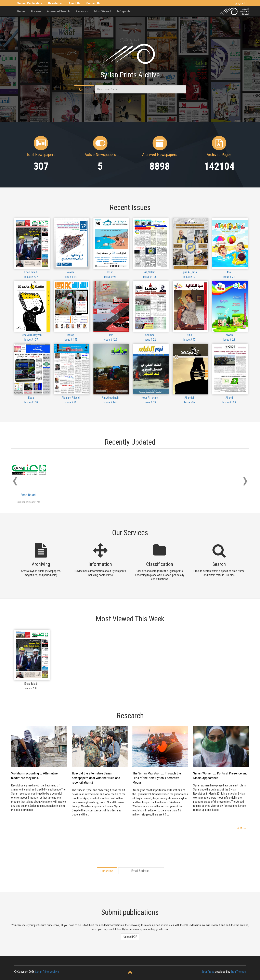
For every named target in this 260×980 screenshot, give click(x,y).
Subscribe (107, 871)
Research (82, 11)
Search (84, 90)
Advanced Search (58, 11)
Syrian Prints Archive (47, 972)
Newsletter (55, 3)
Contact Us (93, 3)
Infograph (123, 11)
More (241, 828)
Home (21, 11)
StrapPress (208, 972)
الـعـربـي (240, 3)
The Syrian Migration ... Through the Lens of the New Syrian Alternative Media (157, 778)
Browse (36, 11)
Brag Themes (238, 972)
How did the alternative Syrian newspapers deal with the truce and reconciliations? (96, 778)
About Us (74, 3)
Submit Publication (30, 3)
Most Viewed (103, 11)
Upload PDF (130, 937)
